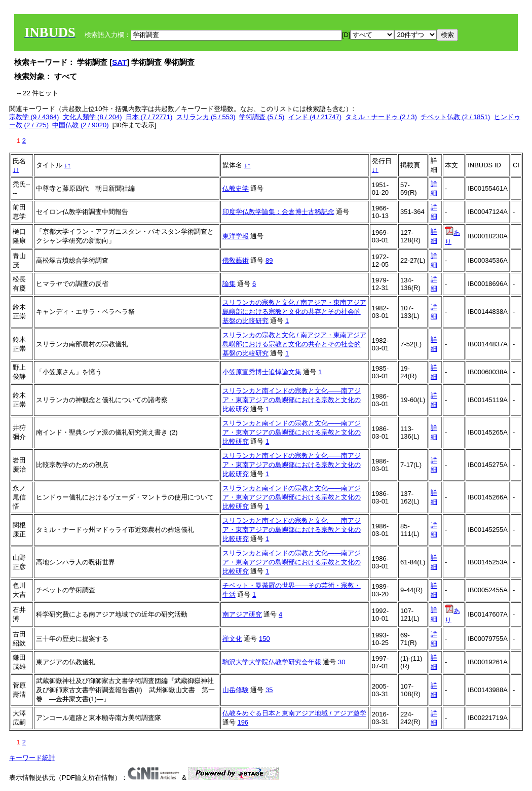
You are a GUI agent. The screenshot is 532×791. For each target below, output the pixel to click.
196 (243, 722)
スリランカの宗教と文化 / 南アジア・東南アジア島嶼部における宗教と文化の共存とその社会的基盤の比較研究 (294, 312)
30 (341, 662)
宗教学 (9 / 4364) (34, 117)
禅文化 (232, 639)
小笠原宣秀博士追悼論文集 (262, 372)
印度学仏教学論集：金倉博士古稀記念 (278, 212)
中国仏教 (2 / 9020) (80, 125)
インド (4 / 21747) (315, 117)
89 (269, 260)
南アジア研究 (242, 614)
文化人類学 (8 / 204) (92, 117)
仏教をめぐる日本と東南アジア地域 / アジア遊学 (294, 713)
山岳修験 (236, 690)
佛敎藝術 (236, 260)
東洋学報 (236, 236)
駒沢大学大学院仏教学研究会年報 (272, 662)
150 (264, 639)
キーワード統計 (32, 758)
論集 (229, 284)
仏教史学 (236, 188)
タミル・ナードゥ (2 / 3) (381, 117)
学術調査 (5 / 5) (262, 117)
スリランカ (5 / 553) (206, 117)
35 (269, 690)
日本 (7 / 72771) (149, 117)
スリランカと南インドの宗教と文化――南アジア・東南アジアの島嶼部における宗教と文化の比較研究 (292, 400)
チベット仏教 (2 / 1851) (455, 117)
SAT (119, 62)
